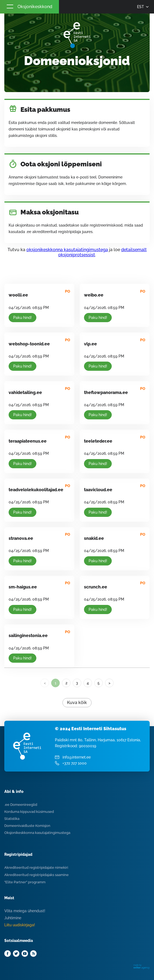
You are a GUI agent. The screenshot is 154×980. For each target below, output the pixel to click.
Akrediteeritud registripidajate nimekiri (36, 868)
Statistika (12, 819)
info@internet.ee (77, 757)
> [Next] (109, 683)
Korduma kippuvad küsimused (29, 812)
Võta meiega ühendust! (25, 911)
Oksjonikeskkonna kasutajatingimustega (37, 833)
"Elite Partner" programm (25, 882)
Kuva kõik (77, 703)
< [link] (45, 683)
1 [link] (55, 683)
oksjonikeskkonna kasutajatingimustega (67, 250)
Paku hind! (22, 318)
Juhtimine (13, 918)
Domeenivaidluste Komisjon (27, 826)
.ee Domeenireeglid (21, 805)
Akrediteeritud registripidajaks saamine (36, 875)
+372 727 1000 (75, 763)
